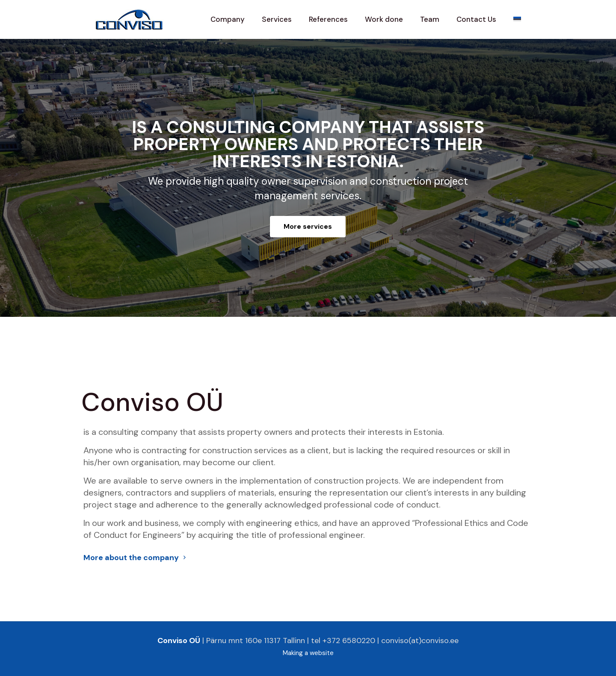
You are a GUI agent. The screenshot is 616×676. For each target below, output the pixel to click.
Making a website (308, 653)
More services (308, 226)
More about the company (136, 558)
